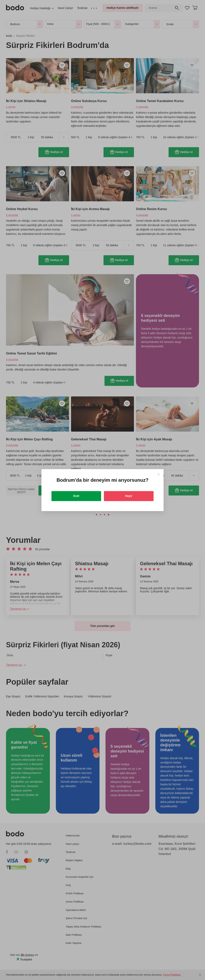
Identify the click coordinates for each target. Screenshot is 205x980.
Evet (76, 496)
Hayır (129, 496)
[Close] (158, 474)
